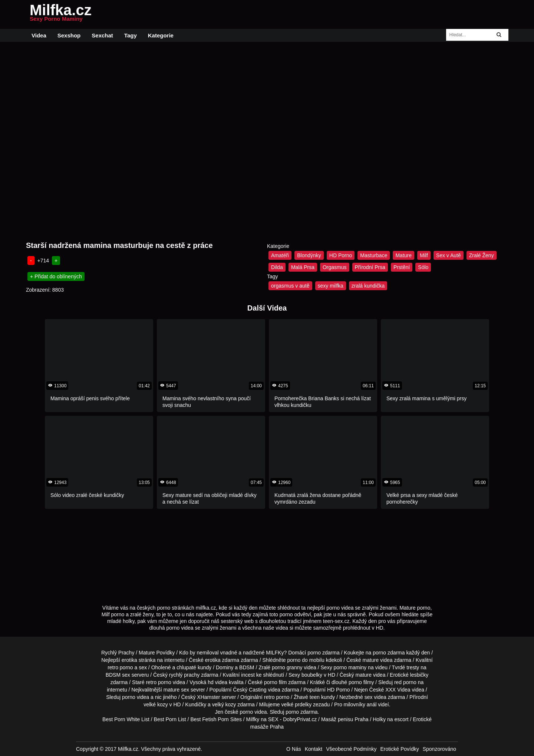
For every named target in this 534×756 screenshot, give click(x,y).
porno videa (136, 697)
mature (371, 660)
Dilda (277, 267)
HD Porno (341, 255)
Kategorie (161, 35)
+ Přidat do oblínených (56, 276)
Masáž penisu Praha (345, 719)
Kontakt (314, 749)
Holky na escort (390, 719)
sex (369, 697)
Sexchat (102, 35)
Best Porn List (170, 719)
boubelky (312, 675)
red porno (405, 682)
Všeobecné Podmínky (351, 749)
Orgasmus (335, 267)
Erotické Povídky (399, 749)
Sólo (423, 267)
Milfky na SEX (262, 719)
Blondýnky (309, 255)
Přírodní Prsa (370, 267)
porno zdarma (389, 653)
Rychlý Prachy (118, 653)
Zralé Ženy (482, 255)
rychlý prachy (184, 675)
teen (315, 697)
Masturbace (374, 255)
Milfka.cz (61, 14)
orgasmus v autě (290, 286)
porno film (275, 682)
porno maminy (350, 667)
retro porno (120, 667)
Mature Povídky (157, 653)
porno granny (287, 667)
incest (248, 675)
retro (269, 697)
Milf (424, 255)
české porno (239, 712)
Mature (403, 255)
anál (372, 704)
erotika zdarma (222, 660)
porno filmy (361, 682)
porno (314, 653)
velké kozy (156, 704)
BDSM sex (118, 675)
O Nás (294, 749)
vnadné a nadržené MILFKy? (254, 653)
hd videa (217, 682)
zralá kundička (368, 286)
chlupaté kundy (194, 667)
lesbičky (419, 675)
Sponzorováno (439, 749)
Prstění (402, 267)
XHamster (208, 697)
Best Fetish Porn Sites (216, 719)
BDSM (247, 667)
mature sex (176, 690)
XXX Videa (398, 690)
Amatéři (280, 255)
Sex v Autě (449, 255)
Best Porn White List (126, 719)
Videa (39, 35)
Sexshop (69, 35)
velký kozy (224, 704)
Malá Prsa (303, 267)
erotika (129, 660)
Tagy (131, 35)
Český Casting (250, 690)
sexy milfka (331, 286)
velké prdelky (296, 704)
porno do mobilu (306, 660)
